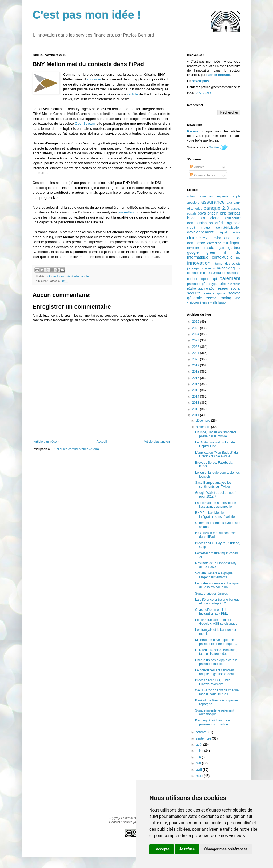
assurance (213, 202)
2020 (196, 359)
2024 (196, 334)
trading (225, 298)
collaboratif (233, 218)
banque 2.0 (216, 208)
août (200, 745)
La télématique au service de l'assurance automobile (216, 505)
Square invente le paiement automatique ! (215, 712)
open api (209, 279)
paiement (230, 278)
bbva (202, 213)
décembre (204, 421)
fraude (209, 248)
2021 (196, 353)
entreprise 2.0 (217, 243)
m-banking (226, 268)
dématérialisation (228, 228)
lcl (214, 269)
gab (221, 248)
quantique (234, 284)
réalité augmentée (201, 289)
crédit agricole (228, 223)
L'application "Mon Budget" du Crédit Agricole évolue (216, 454)
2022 (196, 347)
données (197, 238)
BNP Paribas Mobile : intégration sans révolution (216, 515)
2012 (196, 409)
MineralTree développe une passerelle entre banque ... (216, 642)
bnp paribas (230, 213)
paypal (213, 284)
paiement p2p (197, 284)
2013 (196, 403)
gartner (234, 248)
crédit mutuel (199, 228)
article (133, 94)
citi (203, 218)
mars (200, 776)
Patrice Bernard (218, 75)
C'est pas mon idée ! (87, 15)
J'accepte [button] (162, 849)
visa (238, 298)
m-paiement (213, 273)
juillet (200, 751)
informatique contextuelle (63, 276)
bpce (191, 218)
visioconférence (198, 302)
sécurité (194, 293)
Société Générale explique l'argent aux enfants (214, 575)
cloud (215, 218)
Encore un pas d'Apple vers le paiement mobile (216, 662)
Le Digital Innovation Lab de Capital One (215, 444)
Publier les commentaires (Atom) (76, 449)
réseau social (228, 288)
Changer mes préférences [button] (226, 849)
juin (199, 757)
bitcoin (213, 213)
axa (229, 203)
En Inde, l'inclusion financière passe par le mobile (216, 434)
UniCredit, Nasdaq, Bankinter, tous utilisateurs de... (216, 652)
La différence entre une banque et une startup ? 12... (217, 601)
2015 (196, 390)
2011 (196, 415)
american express (214, 196)
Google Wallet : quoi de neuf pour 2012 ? (215, 495)
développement (200, 232)
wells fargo (218, 302)
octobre (202, 732)
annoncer (94, 79)
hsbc (237, 253)
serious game (215, 293)
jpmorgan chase (199, 268)
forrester (193, 248)
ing (238, 257)
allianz (191, 196)
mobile (85, 276)
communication (200, 223)
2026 (196, 322)
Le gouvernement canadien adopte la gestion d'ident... (216, 672)
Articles (197, 167)
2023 (196, 340)
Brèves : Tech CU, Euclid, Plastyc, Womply (213, 682)
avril (199, 770)
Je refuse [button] (187, 849)
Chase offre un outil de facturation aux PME (212, 612)
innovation (199, 263)
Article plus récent (47, 442)
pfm (223, 284)
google (193, 252)
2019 (196, 365)
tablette (211, 298)
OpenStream (85, 124)
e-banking (222, 238)
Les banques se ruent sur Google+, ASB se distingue (216, 622)
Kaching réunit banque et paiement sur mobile (213, 722)
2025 (196, 328)
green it (216, 252)
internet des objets (227, 264)
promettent (126, 212)
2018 (196, 372)
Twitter (214, 147)
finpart (235, 243)
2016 (196, 384)
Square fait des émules (212, 594)
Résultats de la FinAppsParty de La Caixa (216, 565)
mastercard (232, 273)
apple (237, 196)
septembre (204, 738)
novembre (204, 427)
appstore (193, 203)
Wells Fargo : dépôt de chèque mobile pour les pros (217, 692)
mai (199, 763)
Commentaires (202, 175)
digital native (230, 232)
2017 (196, 378)
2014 (196, 397)
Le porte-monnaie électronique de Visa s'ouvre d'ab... (217, 585)
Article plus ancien (157, 442)
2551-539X (203, 93)
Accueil (102, 442)
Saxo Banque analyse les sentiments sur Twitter (213, 485)
